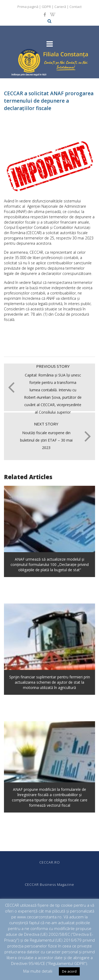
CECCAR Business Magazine (49, 884)
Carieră (60, 7)
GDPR (46, 7)
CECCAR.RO (50, 862)
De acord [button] (69, 971)
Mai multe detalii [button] (38, 971)
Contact (76, 7)
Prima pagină (28, 7)
